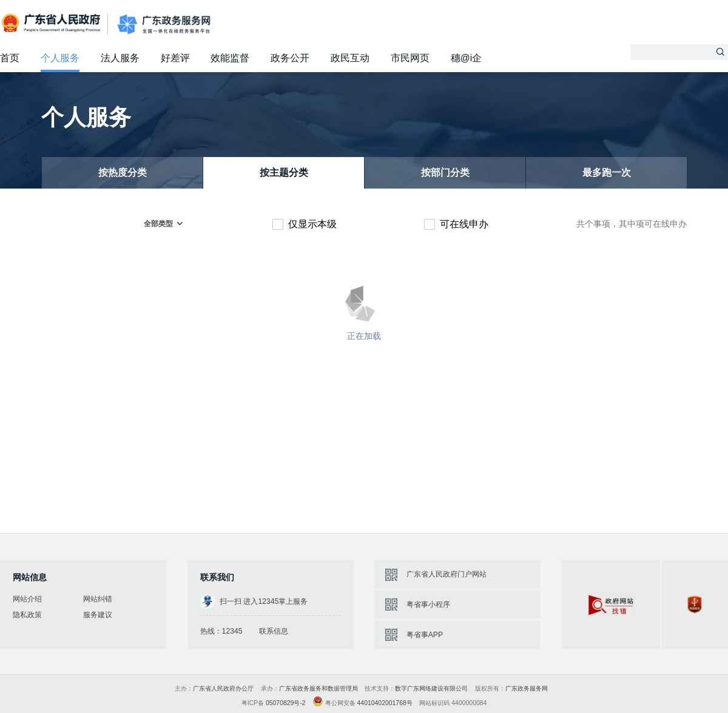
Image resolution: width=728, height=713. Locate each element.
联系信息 (274, 631)
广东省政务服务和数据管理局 (318, 688)
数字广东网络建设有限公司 (431, 688)
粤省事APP (425, 635)
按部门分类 (445, 172)
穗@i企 (466, 58)
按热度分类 (123, 172)
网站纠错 (98, 599)
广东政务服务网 (164, 24)
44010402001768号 (385, 703)
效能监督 (230, 58)
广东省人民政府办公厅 (223, 688)
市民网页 (410, 58)
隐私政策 (27, 615)
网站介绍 (27, 599)
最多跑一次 (607, 172)
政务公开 (290, 58)
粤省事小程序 (428, 604)
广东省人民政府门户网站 (447, 574)
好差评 (175, 58)
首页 (10, 58)
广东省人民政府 (52, 23)
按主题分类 (284, 172)
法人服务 (120, 58)
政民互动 (350, 58)
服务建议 (98, 615)
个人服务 (60, 58)
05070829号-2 (286, 703)
